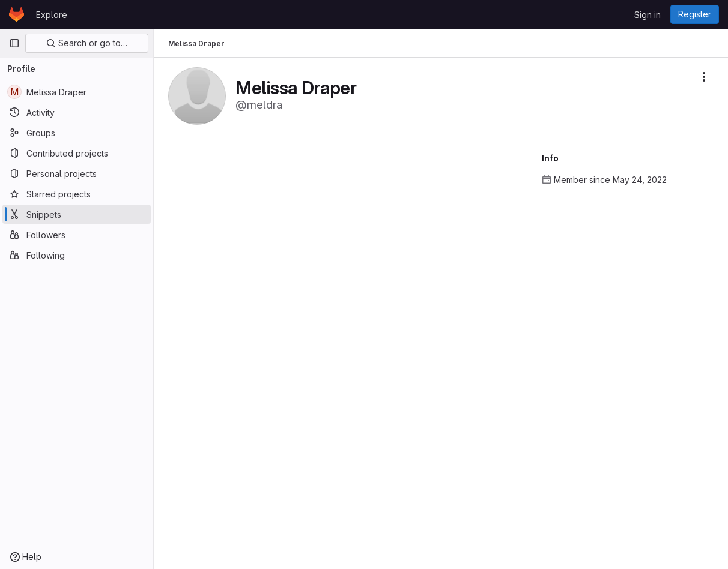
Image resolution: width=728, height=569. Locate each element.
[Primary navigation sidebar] (14, 43)
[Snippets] (77, 214)
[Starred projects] (77, 194)
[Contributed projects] (77, 153)
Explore (52, 15)
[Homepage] (17, 14)
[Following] (77, 255)
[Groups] (77, 133)
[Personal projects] (77, 173)
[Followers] (77, 235)
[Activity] (77, 112)
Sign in (648, 15)
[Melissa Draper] (77, 92)
